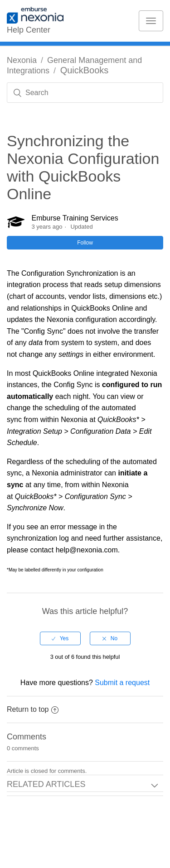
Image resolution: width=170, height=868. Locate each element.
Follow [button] (85, 243)
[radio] (60, 638)
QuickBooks (85, 70)
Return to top (33, 709)
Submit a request (122, 683)
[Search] (85, 93)
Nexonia (22, 60)
